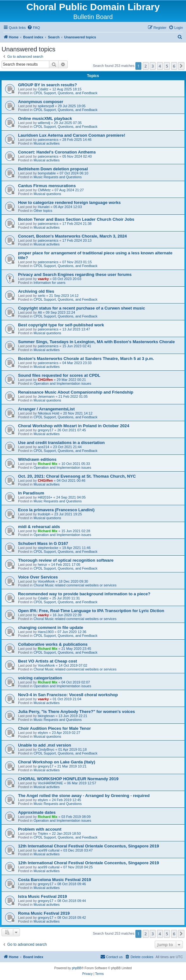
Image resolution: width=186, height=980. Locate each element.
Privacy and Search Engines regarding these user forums (75, 274)
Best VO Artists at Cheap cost (47, 661)
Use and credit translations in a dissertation (61, 443)
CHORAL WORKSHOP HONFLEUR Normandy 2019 (68, 779)
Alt (40, 312)
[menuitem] (34, 28)
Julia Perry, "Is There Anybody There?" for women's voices (77, 712)
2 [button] (146, 66)
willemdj (44, 123)
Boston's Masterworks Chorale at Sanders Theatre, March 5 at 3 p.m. (86, 359)
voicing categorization (40, 678)
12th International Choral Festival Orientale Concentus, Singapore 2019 (89, 846)
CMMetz (44, 190)
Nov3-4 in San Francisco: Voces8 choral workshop (68, 695)
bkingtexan (46, 716)
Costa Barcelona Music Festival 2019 (55, 880)
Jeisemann (46, 396)
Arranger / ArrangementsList (46, 409)
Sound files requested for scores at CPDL (59, 375)
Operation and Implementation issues (62, 383)
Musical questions (47, 194)
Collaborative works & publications (53, 644)
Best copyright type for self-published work (61, 325)
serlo (41, 296)
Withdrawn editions (37, 459)
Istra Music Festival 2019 (43, 896)
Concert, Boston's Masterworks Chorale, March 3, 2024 (72, 236)
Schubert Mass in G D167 (43, 543)
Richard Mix (47, 464)
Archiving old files (36, 291)
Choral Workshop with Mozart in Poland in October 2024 (74, 426)
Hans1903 (46, 632)
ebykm (43, 733)
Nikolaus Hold (48, 413)
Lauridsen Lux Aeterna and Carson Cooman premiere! (72, 135)
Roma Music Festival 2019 (44, 913)
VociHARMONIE (50, 783)
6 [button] (174, 66)
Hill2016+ (45, 497)
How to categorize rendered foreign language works (69, 203)
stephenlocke (48, 548)
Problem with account (40, 829)
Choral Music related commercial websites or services (75, 585)
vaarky (43, 279)
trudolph (44, 514)
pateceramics (48, 140)
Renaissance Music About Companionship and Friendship (76, 392)
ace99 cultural (49, 850)
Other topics (43, 211)
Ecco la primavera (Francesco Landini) (56, 510)
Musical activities (47, 143)
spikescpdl (46, 106)
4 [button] (160, 66)
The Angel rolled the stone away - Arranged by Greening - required (84, 796)
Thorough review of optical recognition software (66, 560)
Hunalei (43, 207)
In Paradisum (31, 493)
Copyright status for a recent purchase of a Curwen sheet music (82, 308)
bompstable (47, 173)
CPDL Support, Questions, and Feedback (65, 93)
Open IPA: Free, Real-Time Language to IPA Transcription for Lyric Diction (91, 611)
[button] (181, 66)
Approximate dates (37, 812)
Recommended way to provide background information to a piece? (84, 594)
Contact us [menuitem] (112, 957)
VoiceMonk (46, 581)
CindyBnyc (46, 749)
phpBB (77, 968)
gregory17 (46, 430)
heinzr (42, 565)
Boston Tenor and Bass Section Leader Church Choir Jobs (76, 219)
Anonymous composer (41, 102)
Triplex (43, 833)
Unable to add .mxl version (45, 745)
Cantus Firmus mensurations (47, 186)
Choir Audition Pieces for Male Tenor (54, 728)
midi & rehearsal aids (39, 527)
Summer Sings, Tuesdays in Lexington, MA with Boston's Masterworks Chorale (96, 342)
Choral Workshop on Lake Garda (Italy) (57, 762)
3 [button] (153, 66)
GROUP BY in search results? (47, 85)
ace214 (43, 447)
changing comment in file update (51, 627)
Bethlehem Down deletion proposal (53, 169)
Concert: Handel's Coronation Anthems (57, 152)
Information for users (50, 283)
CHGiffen (45, 380)
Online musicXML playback (45, 118)
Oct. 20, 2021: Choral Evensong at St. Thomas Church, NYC (77, 476)
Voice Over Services (38, 577)
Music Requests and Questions (58, 177)
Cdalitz (43, 89)
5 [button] (167, 66)
